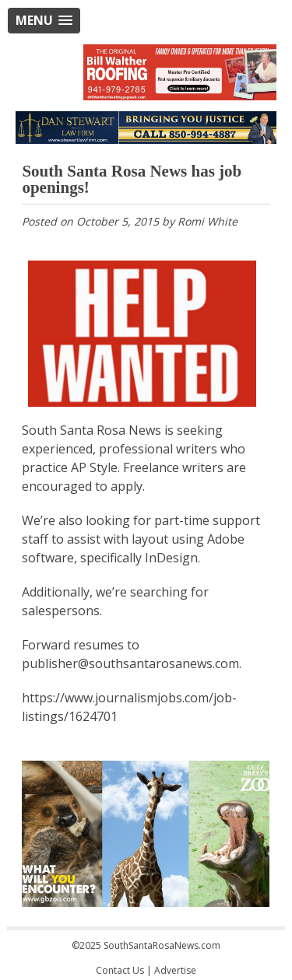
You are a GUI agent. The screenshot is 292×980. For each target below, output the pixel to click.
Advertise (175, 970)
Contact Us (120, 970)
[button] (44, 21)
